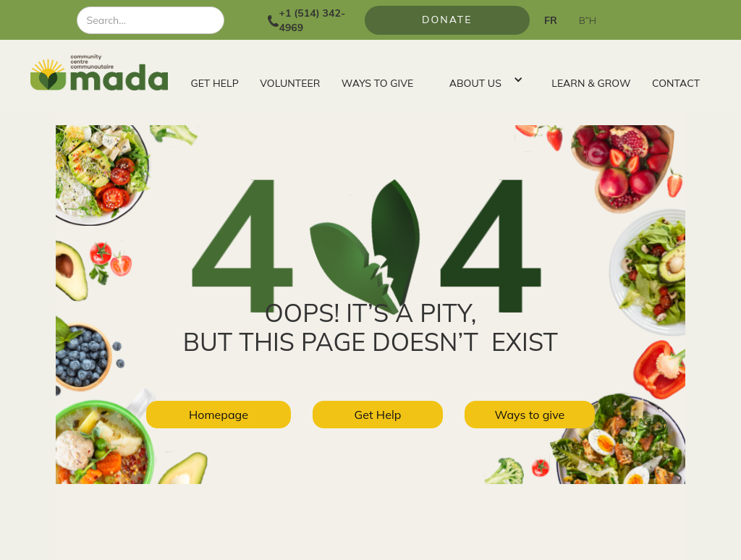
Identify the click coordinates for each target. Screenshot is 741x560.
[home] (105, 72)
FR (551, 20)
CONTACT (676, 83)
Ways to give (530, 415)
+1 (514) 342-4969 (312, 20)
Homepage (219, 415)
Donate (447, 20)
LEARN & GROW (591, 83)
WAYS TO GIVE (377, 83)
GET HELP (215, 83)
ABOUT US (475, 83)
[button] (483, 80)
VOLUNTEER (290, 83)
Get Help (378, 415)
